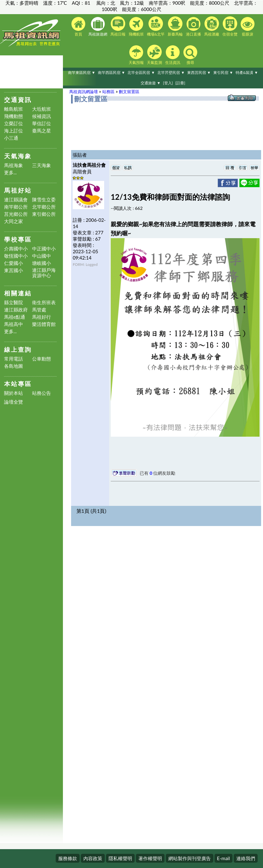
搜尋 (190, 55)
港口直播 (193, 27)
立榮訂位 (14, 123)
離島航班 (14, 109)
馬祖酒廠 (212, 26)
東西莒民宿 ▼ (199, 73)
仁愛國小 (14, 263)
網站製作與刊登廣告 (190, 858)
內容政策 (93, 858)
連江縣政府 (16, 310)
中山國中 (42, 256)
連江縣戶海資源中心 (44, 273)
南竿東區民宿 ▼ (82, 73)
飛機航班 (136, 27)
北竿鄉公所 (44, 207)
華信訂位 (42, 123)
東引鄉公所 (44, 214)
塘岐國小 (42, 263)
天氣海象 (18, 156)
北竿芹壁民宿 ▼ (171, 73)
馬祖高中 (14, 324)
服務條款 (68, 858)
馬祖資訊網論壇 (84, 92)
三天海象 (42, 165)
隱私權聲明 (120, 858)
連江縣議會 (16, 200)
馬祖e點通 (15, 317)
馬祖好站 (18, 190)
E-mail (224, 858)
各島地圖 (14, 366)
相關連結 (18, 293)
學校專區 (18, 239)
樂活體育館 (44, 324)
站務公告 (42, 393)
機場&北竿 (156, 26)
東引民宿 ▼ (223, 73)
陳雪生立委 (44, 200)
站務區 (108, 92)
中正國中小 (44, 249)
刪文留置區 (129, 92)
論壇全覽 (14, 402)
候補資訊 (42, 116)
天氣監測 (154, 55)
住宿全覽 (230, 26)
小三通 (11, 138)
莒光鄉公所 (16, 214)
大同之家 (14, 221)
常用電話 (14, 359)
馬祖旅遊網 (98, 27)
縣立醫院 (14, 302)
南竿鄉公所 (16, 207)
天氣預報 (136, 55)
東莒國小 (14, 270)
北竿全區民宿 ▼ (141, 73)
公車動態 (42, 359)
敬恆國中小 (16, 256)
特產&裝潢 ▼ (247, 73)
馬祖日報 (118, 26)
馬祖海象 (14, 165)
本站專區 (18, 384)
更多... (11, 173)
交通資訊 (18, 100)
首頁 (78, 27)
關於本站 (14, 393)
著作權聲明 (150, 858)
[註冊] (180, 83)
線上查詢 (18, 349)
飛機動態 (14, 116)
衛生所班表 (44, 302)
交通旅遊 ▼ (151, 83)
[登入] (168, 83)
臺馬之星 (42, 131)
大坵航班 (42, 109)
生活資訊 (173, 55)
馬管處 (39, 310)
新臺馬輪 (175, 26)
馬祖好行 (42, 317)
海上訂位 (14, 131)
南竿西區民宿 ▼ (112, 73)
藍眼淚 (248, 27)
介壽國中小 (16, 249)
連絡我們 (246, 858)
